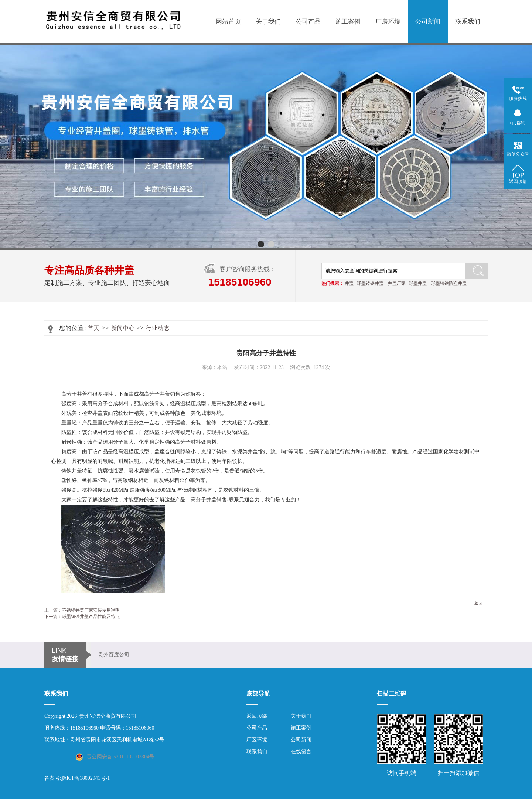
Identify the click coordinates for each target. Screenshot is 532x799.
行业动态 (158, 328)
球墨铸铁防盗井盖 (449, 283)
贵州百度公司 (114, 655)
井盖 (349, 283)
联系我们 (468, 22)
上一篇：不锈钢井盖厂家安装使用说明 (82, 610)
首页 (94, 328)
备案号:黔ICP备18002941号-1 (77, 778)
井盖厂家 (397, 283)
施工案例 (348, 22)
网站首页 (228, 22)
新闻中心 (123, 328)
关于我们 (268, 22)
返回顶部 (257, 716)
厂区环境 (257, 740)
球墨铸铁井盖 (370, 283)
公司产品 (308, 22)
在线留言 (301, 752)
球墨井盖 (418, 283)
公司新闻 (428, 22)
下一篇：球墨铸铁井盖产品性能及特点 (82, 617)
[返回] (478, 603)
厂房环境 (388, 22)
